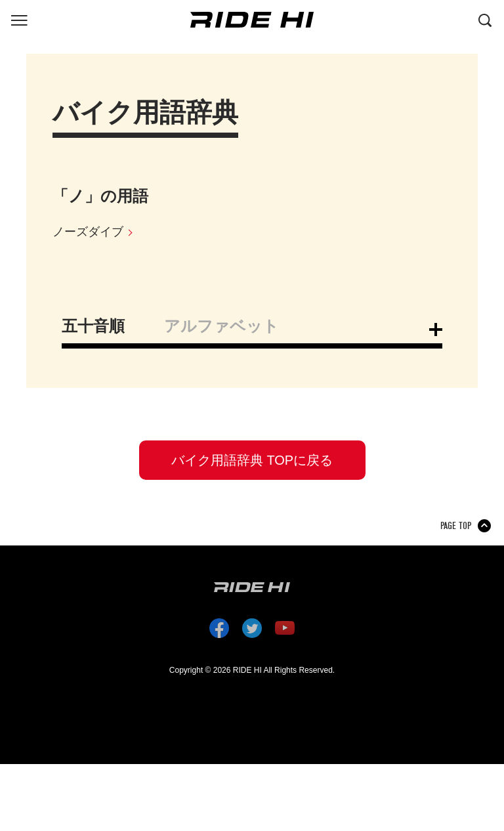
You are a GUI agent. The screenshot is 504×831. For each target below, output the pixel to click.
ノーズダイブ (88, 232)
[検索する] (485, 19)
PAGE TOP (456, 526)
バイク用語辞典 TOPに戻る (252, 460)
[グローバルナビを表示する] (19, 19)
